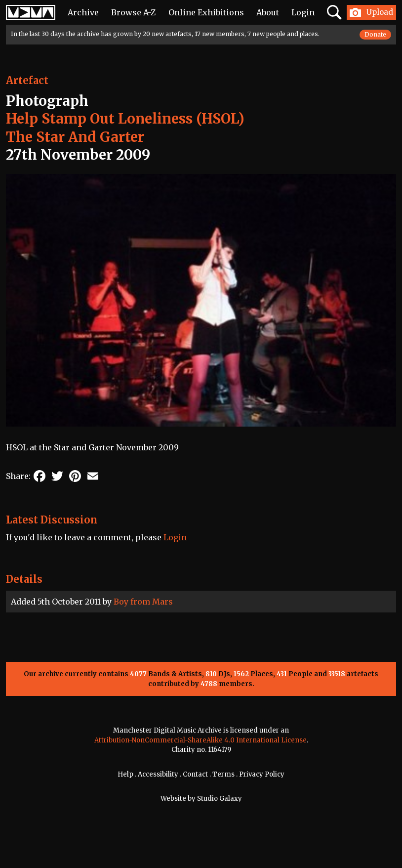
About (268, 12)
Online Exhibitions (206, 12)
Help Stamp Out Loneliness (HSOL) (125, 119)
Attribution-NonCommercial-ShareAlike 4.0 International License (201, 740)
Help (125, 774)
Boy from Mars (143, 602)
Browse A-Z (133, 12)
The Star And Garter (75, 137)
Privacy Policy (262, 774)
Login (303, 12)
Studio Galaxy (220, 799)
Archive (83, 12)
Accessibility (158, 774)
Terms (223, 774)
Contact (195, 774)
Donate (375, 34)
